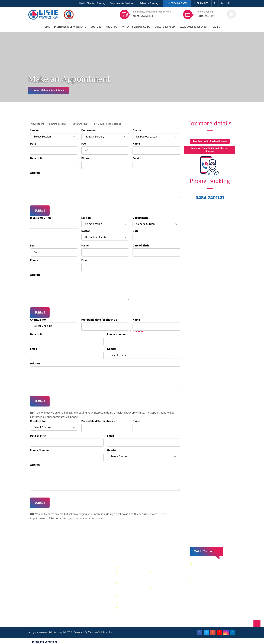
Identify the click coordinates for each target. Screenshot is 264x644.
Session (35, 131)
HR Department (161, 588)
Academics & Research (194, 27)
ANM (122, 616)
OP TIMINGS (201, 3)
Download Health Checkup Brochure (210, 141)
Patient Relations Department (161, 610)
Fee (84, 144)
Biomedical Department (165, 593)
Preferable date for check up (99, 320)
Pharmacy (125, 603)
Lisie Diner (158, 580)
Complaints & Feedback (122, 3)
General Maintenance (131, 583)
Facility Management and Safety (133, 577)
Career (217, 27)
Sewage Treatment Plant (133, 563)
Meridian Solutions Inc (100, 632)
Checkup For (38, 320)
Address (35, 173)
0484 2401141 (206, 14)
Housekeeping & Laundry (133, 612)
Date (33, 144)
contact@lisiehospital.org (213, 590)
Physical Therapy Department (128, 589)
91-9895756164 (152, 14)
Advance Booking (149, 3)
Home (46, 27)
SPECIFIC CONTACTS (177, 3)
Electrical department (164, 576)
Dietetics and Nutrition (132, 571)
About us (111, 27)
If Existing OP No (41, 218)
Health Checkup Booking (92, 3)
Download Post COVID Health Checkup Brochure (210, 150)
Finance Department (130, 567)
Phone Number (117, 334)
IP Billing (124, 559)
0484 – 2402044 (207, 579)
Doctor (137, 131)
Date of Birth (38, 158)
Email (136, 158)
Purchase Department (131, 607)
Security (157, 559)
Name (136, 144)
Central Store (160, 563)
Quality (156, 584)
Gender (112, 349)
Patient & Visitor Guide (136, 27)
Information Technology (165, 571)
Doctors (96, 27)
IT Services (158, 567)
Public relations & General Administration (132, 597)
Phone (85, 158)
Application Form (162, 597)
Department (89, 131)
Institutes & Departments (70, 27)
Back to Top (257, 624)
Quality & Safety (165, 27)
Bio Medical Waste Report (162, 603)
